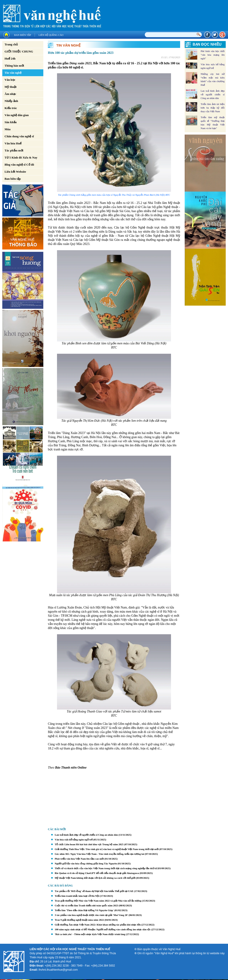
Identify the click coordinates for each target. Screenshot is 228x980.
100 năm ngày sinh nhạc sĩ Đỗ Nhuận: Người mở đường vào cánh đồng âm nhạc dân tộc (103, 929)
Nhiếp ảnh (11, 101)
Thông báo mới (14, 66)
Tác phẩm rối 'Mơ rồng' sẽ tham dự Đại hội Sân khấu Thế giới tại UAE (94, 891)
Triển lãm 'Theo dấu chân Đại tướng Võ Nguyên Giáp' (84, 910)
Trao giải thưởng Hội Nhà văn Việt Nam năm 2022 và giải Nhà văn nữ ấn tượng (98, 901)
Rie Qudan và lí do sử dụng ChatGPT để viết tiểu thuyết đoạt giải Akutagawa (97, 873)
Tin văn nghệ (13, 73)
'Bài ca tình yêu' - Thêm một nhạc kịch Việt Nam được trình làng (90, 934)
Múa (8, 129)
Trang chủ (11, 44)
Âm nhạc (10, 94)
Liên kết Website (15, 172)
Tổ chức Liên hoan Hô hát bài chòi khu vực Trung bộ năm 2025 (89, 844)
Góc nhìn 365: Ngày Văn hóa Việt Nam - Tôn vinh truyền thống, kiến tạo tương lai (99, 854)
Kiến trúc (11, 108)
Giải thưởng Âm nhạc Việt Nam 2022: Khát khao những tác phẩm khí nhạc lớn (98, 925)
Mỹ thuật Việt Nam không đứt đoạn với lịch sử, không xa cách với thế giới (95, 878)
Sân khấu (11, 122)
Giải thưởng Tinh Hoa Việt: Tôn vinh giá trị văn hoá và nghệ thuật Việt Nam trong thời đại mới (107, 849)
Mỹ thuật (11, 87)
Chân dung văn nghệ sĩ (19, 136)
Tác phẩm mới (14, 150)
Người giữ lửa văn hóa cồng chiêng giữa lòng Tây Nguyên (86, 863)
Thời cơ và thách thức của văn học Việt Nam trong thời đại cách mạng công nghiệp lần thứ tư (106, 868)
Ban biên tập (23, 35)
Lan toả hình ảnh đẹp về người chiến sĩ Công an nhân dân (86, 835)
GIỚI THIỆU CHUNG (19, 51)
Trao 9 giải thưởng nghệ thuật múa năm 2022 (79, 920)
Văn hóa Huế (13, 143)
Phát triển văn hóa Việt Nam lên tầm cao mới (79, 859)
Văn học (10, 80)
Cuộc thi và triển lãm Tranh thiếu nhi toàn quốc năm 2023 (86, 905)
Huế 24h (10, 58)
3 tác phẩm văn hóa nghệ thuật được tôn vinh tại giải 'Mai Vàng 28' (91, 915)
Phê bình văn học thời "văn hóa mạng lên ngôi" (213, 55)
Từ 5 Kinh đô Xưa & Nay (21, 157)
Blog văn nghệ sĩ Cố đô (19, 165)
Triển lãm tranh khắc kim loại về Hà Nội (77, 896)
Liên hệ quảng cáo (51, 35)
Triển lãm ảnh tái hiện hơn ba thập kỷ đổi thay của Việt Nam (213, 108)
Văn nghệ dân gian (17, 115)
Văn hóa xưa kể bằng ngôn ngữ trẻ (74, 840)
